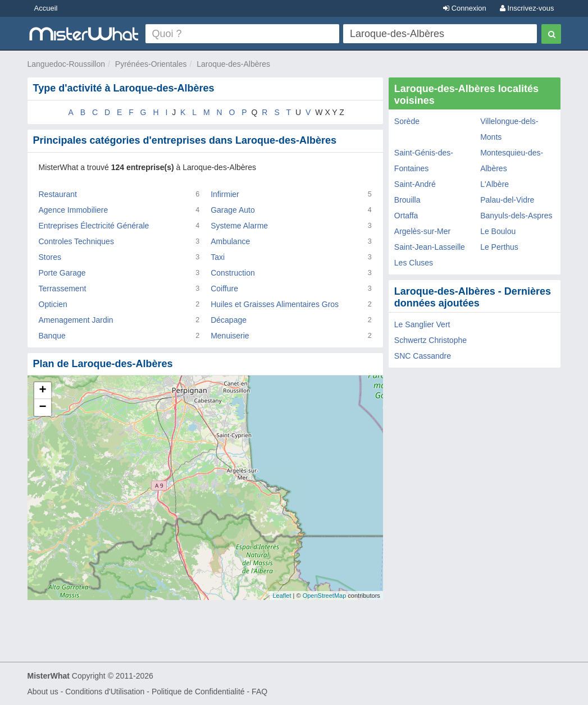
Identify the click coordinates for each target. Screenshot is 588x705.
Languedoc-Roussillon (67, 64)
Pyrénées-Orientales (151, 64)
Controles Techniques (76, 241)
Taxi (218, 257)
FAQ (259, 692)
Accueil (46, 8)
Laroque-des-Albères (233, 64)
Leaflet (282, 596)
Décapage (229, 320)
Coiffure (224, 289)
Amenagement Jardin (76, 320)
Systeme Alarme (239, 226)
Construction (233, 273)
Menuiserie (230, 336)
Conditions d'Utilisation (105, 692)
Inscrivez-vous (527, 8)
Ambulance (230, 241)
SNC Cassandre (423, 356)
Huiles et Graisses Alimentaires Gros (275, 304)
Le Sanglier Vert (422, 324)
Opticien (53, 304)
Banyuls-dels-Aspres (516, 216)
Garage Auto (233, 210)
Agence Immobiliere (74, 210)
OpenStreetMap (325, 596)
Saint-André (415, 184)
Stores (50, 257)
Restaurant (58, 194)
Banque (52, 336)
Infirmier (225, 194)
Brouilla (407, 200)
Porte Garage (62, 273)
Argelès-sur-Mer (422, 231)
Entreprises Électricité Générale (94, 226)
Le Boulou (498, 231)
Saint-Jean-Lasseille (430, 247)
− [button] (42, 408)
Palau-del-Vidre (507, 200)
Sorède (407, 121)
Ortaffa (406, 216)
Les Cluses (414, 263)
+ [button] (42, 391)
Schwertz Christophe (430, 340)
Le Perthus (499, 247)
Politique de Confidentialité (198, 692)
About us (43, 692)
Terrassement (63, 289)
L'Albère (494, 184)
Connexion (465, 8)
